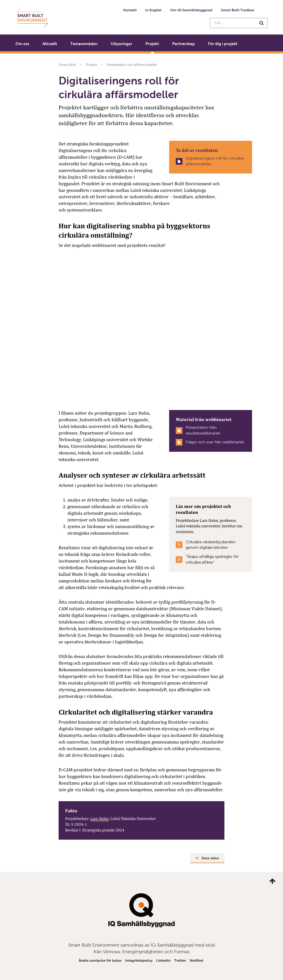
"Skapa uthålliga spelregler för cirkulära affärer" (212, 559)
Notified (196, 960)
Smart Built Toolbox (238, 10)
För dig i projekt (223, 44)
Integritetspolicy (139, 960)
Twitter (180, 960)
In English (153, 10)
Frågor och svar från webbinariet (215, 442)
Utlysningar (121, 44)
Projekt (152, 44)
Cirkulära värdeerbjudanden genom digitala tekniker (211, 545)
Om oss (22, 44)
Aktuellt (50, 44)
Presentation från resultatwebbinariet (203, 430)
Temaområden (84, 44)
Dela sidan (207, 858)
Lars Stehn (99, 819)
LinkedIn (163, 960)
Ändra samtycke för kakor (100, 960)
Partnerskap (184, 44)
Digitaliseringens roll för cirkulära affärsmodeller (215, 161)
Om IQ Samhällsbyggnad (191, 10)
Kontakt (130, 10)
